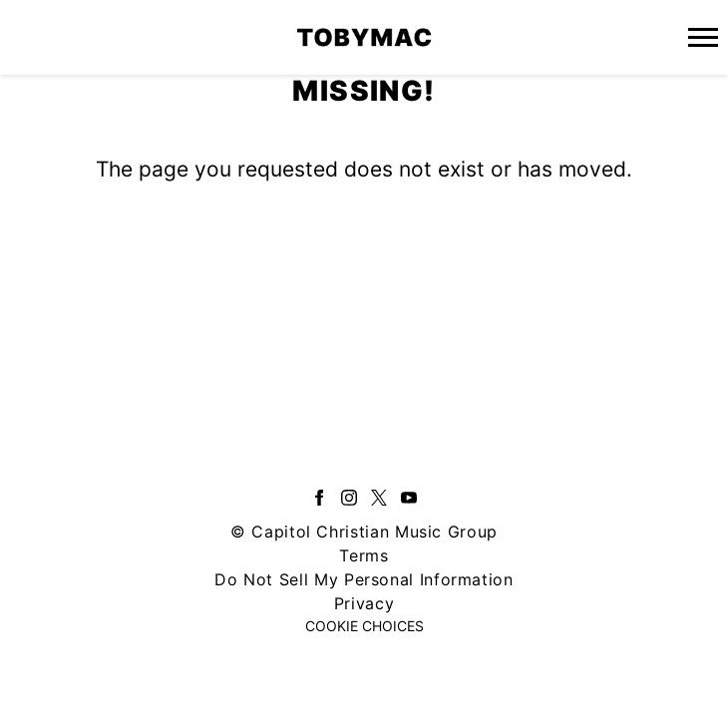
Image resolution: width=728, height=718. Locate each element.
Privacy (364, 603)
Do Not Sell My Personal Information (364, 579)
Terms (364, 555)
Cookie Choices (364, 626)
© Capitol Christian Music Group (364, 532)
